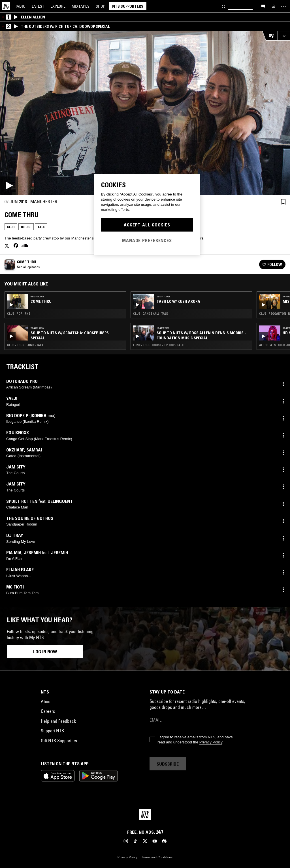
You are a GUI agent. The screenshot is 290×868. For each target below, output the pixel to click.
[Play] (145, 113)
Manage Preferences (147, 240)
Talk (41, 227)
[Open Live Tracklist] (270, 36)
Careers (48, 711)
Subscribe (168, 764)
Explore (58, 6)
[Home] (6, 6)
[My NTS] (274, 6)
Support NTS (52, 731)
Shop (101, 6)
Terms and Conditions (157, 857)
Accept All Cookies (147, 225)
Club (11, 227)
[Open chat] (263, 6)
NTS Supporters (128, 6)
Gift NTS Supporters (59, 741)
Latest (38, 6)
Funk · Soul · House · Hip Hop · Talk (158, 345)
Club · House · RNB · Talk (25, 345)
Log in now (45, 651)
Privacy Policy (211, 742)
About (46, 701)
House (26, 227)
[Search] (224, 6)
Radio (20, 6)
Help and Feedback (58, 721)
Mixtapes (81, 6)
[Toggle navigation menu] (283, 6)
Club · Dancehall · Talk (151, 314)
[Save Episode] (283, 202)
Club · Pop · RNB (19, 314)
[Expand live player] (284, 36)
